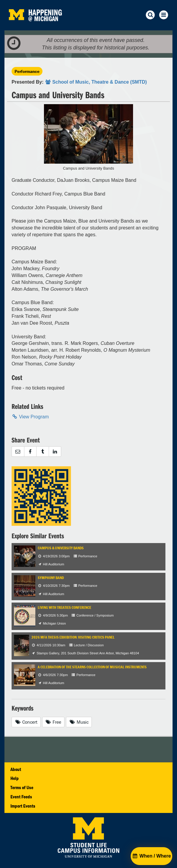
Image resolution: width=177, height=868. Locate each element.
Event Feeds (21, 797)
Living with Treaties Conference (64, 607)
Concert (26, 722)
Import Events (23, 806)
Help (15, 778)
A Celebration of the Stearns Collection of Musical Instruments (92, 667)
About (16, 769)
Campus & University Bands (61, 548)
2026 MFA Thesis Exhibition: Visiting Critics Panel (73, 637)
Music (79, 722)
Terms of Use (22, 787)
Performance (27, 71)
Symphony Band (51, 578)
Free (53, 722)
